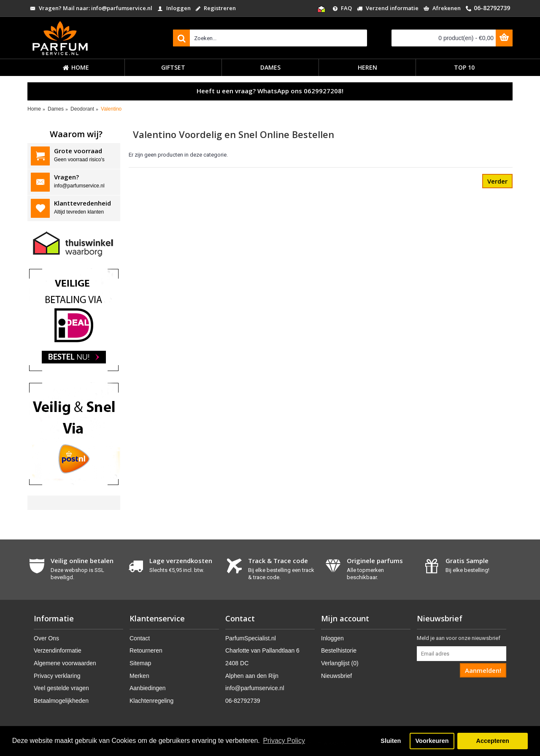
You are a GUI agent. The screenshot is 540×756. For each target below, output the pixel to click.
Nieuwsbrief (336, 676)
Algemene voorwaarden (65, 663)
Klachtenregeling (151, 701)
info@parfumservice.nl (255, 688)
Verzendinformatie (58, 650)
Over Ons (46, 638)
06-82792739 (243, 701)
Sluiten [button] (391, 741)
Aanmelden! (483, 670)
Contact (140, 638)
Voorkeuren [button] (432, 741)
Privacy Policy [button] (284, 741)
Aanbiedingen (148, 688)
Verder (497, 181)
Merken (139, 676)
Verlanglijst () (340, 663)
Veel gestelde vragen (61, 688)
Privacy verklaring (57, 676)
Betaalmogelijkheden (61, 701)
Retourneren (146, 650)
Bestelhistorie (339, 650)
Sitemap (140, 663)
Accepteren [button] (492, 741)
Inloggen (332, 638)
